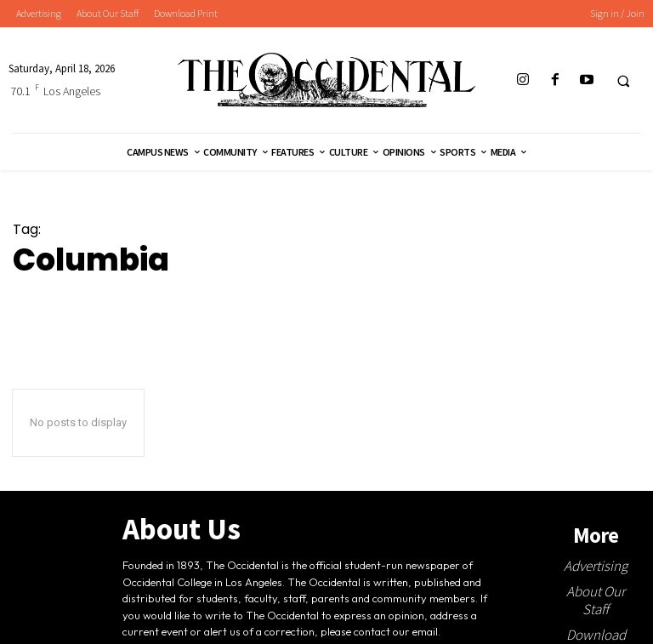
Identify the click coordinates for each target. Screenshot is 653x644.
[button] (623, 81)
